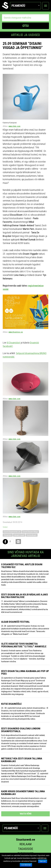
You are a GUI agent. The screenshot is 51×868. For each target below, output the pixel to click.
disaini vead (19, 535)
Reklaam (26, 844)
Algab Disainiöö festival (16, 622)
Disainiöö (8, 535)
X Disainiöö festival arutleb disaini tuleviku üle (22, 566)
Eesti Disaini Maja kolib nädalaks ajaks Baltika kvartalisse (25, 596)
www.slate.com (14, 126)
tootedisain (32, 535)
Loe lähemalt (26, 865)
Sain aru (43, 861)
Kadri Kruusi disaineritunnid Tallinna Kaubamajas (23, 793)
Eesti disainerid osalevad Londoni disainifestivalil (21, 730)
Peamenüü (26, 6)
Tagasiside (26, 849)
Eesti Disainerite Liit (12, 532)
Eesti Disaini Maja (30, 532)
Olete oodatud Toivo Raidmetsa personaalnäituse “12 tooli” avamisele (24, 645)
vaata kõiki (26, 814)
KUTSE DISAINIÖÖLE (11, 704)
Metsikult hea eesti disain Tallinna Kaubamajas (22, 760)
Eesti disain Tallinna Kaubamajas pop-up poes (25, 672)
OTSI (26, 26)
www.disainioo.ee (16, 332)
